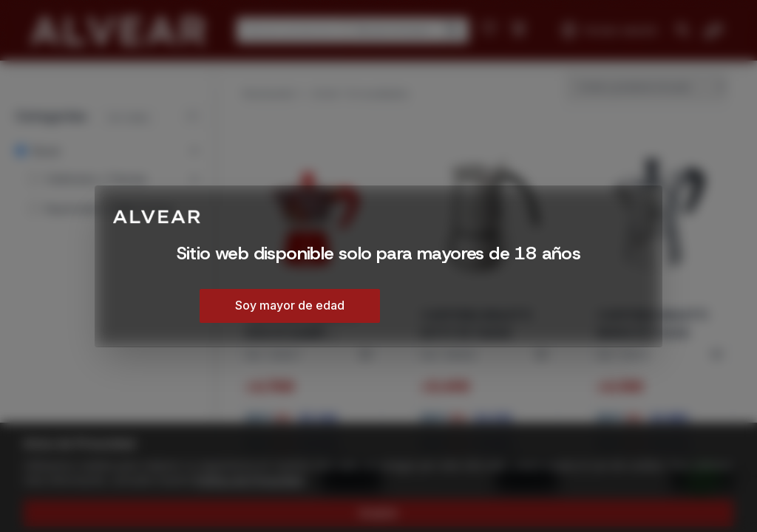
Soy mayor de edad (290, 305)
